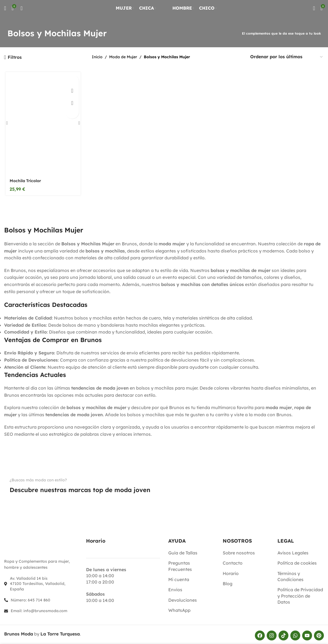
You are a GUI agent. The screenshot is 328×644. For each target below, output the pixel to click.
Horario (231, 571)
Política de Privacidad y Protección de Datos (300, 594)
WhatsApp (179, 609)
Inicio (97, 57)
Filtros (15, 57)
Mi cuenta (179, 578)
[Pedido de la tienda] (287, 57)
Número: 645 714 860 (31, 598)
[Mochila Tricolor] (42, 123)
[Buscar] (5, 12)
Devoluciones (183, 598)
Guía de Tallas (183, 551)
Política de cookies (297, 561)
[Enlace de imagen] (18, 499)
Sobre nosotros (239, 551)
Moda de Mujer (123, 57)
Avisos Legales (293, 551)
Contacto (233, 561)
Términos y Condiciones (290, 574)
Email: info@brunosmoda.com (39, 609)
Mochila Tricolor (26, 181)
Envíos (175, 588)
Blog (228, 582)
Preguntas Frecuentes (180, 564)
